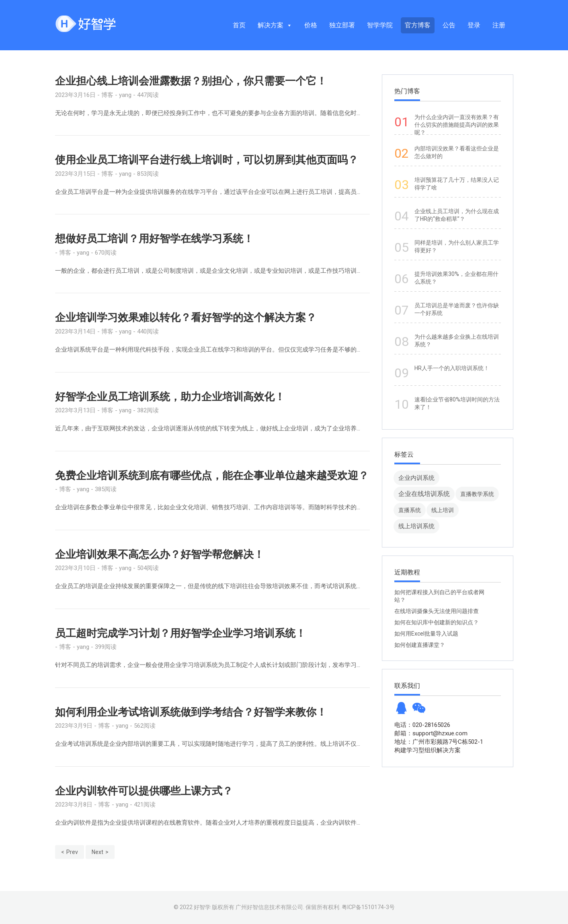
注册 (499, 25)
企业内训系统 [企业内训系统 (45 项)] (416, 478)
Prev (72, 852)
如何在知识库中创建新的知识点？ (437, 622)
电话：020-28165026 (422, 725)
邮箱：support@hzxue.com (431, 733)
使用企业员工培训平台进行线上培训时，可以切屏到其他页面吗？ (207, 160)
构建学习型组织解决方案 (428, 750)
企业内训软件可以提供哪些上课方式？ (144, 791)
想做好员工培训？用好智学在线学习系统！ (154, 239)
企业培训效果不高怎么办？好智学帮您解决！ (160, 554)
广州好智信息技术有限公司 (269, 907)
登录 (474, 25)
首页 (239, 25)
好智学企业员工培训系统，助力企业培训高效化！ (170, 397)
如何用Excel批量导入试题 (426, 634)
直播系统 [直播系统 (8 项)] (410, 510)
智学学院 (380, 25)
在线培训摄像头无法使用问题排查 (437, 611)
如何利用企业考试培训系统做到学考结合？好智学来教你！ (191, 712)
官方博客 (418, 25)
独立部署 (342, 25)
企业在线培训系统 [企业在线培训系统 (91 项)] (424, 494)
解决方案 (275, 25)
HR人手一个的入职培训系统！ (452, 368)
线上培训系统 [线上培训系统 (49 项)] (416, 526)
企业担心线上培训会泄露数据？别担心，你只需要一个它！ (191, 81)
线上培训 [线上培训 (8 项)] (443, 510)
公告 (449, 25)
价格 (311, 25)
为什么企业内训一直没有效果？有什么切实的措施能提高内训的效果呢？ (457, 125)
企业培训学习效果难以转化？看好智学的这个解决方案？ (186, 317)
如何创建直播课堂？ (420, 645)
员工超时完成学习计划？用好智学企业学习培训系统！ (180, 633)
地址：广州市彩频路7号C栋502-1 (439, 742)
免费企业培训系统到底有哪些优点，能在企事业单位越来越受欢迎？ (212, 475)
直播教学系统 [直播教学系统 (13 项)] (477, 494)
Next (97, 852)
